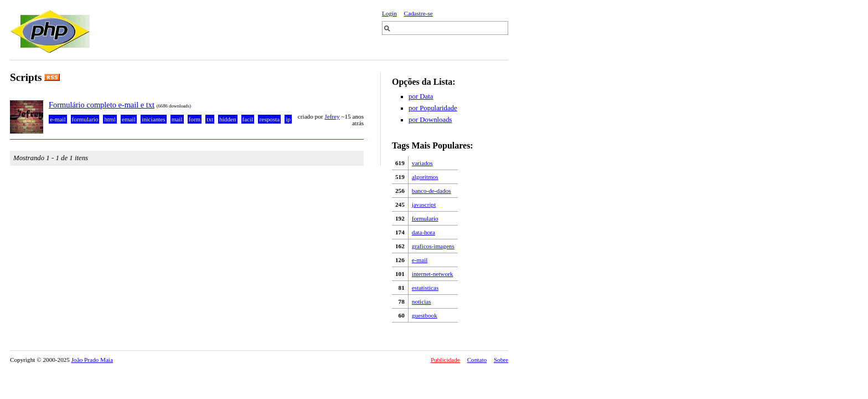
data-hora (423, 232)
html (110, 119)
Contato (477, 360)
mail (177, 119)
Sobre (501, 360)
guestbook (425, 315)
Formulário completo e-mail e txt (102, 105)
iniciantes (154, 119)
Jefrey (332, 116)
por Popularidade (433, 108)
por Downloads (430, 120)
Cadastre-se (418, 13)
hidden (228, 119)
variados (422, 163)
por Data (421, 96)
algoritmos (425, 177)
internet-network (433, 274)
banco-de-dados (432, 191)
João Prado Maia (92, 360)
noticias (422, 301)
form (195, 119)
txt (210, 119)
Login (389, 13)
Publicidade (445, 360)
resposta (269, 119)
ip (288, 119)
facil (248, 119)
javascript (424, 204)
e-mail (420, 260)
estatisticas (425, 288)
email (129, 119)
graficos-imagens (433, 246)
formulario (425, 218)
